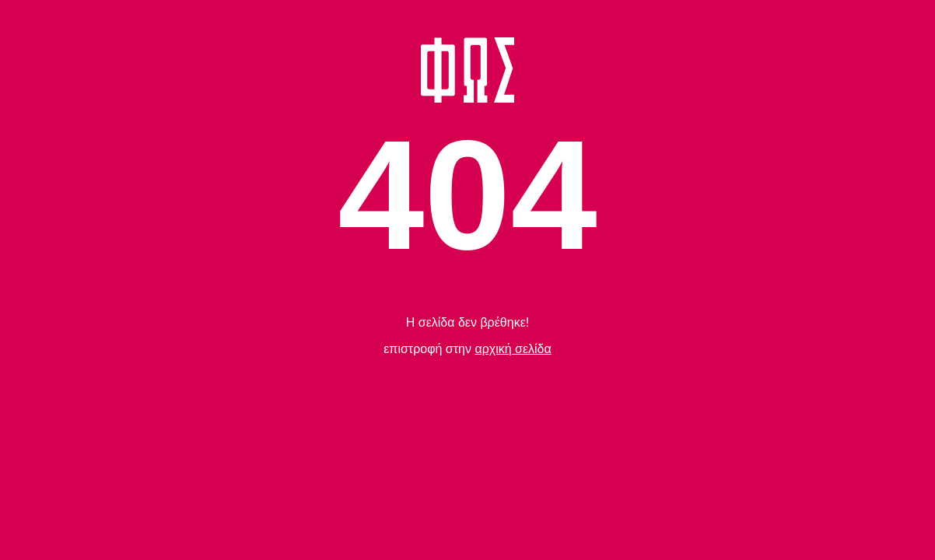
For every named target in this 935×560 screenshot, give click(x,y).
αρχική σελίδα (513, 349)
